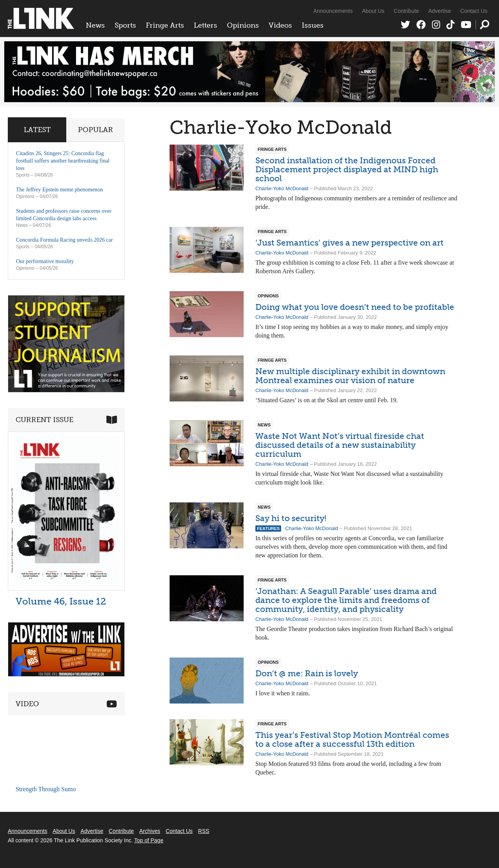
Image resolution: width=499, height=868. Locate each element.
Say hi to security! (291, 518)
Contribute (406, 11)
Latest (37, 130)
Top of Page (149, 840)
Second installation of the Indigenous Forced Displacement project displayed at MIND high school (347, 169)
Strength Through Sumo (46, 789)
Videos (280, 25)
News (95, 25)
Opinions (243, 25)
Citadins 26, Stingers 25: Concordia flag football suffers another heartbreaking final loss (63, 161)
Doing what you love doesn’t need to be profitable (355, 307)
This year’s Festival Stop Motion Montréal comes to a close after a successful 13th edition (352, 739)
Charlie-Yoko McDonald (282, 188)
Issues (313, 25)
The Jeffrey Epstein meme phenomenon (59, 190)
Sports (125, 25)
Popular (96, 130)
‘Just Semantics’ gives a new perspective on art (349, 243)
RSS (204, 831)
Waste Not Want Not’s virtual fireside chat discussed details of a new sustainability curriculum (340, 445)
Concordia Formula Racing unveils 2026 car (64, 240)
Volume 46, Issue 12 (61, 601)
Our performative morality (45, 261)
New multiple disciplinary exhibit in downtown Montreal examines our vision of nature (350, 376)
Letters (205, 25)
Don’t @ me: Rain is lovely (307, 673)
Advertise (440, 11)
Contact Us (474, 11)
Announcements (333, 11)
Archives (150, 831)
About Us (373, 11)
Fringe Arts (165, 25)
